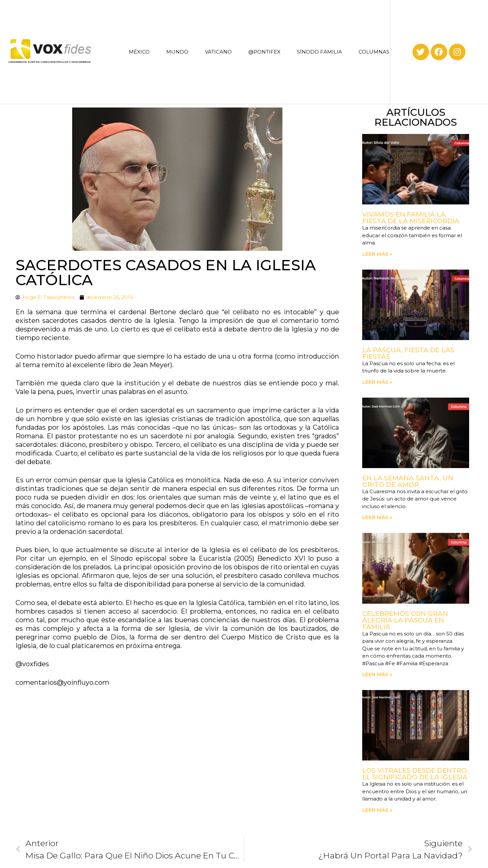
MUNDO (177, 52)
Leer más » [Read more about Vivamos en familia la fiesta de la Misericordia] (377, 254)
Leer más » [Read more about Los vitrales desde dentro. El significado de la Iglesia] (377, 810)
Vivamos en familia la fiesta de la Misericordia (411, 218)
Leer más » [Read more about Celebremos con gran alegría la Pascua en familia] (377, 674)
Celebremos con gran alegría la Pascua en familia (405, 620)
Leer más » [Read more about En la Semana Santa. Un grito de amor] (377, 517)
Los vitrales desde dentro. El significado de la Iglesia (415, 774)
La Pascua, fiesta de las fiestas (408, 353)
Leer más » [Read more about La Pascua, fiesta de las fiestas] (377, 382)
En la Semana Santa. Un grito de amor (408, 481)
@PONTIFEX (264, 52)
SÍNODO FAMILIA (319, 52)
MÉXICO (139, 52)
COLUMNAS (374, 52)
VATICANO (218, 52)
